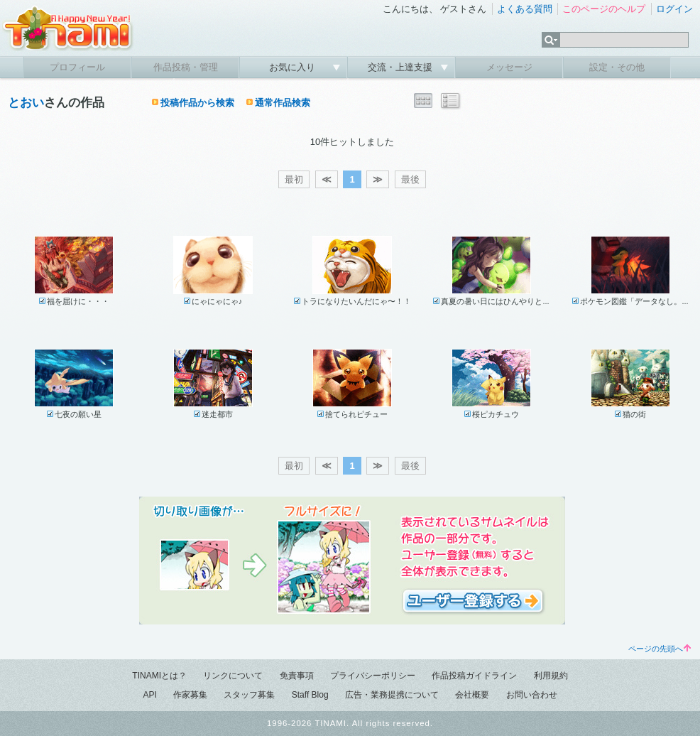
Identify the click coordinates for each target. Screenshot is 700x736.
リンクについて (233, 676)
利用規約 (551, 676)
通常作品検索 (283, 103)
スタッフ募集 (249, 695)
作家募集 (190, 695)
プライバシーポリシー (373, 676)
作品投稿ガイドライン (474, 676)
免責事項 (297, 676)
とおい (26, 103)
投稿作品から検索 (197, 103)
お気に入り (294, 67)
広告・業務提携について (392, 695)
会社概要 (472, 695)
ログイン (674, 9)
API (149, 695)
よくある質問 (525, 9)
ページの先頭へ (660, 649)
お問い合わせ (532, 695)
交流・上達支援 (401, 67)
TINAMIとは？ (159, 676)
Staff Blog (310, 695)
